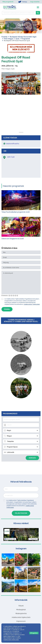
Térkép (23, 2)
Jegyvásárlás (35, 2)
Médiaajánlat (21, 610)
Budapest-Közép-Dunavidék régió (23, 37)
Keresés (32, 458)
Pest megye (8, 39)
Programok (26, 39)
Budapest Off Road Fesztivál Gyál (16, 59)
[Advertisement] (21, 119)
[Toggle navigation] (38, 7)
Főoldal (4, 37)
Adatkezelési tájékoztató (21, 617)
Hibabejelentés (21, 613)
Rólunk (21, 606)
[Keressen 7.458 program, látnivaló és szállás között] (19, 13)
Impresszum (21, 621)
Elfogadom (34, 633)
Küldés (7, 309)
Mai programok (8, 2)
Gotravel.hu (15, 530)
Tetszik (10, 539)
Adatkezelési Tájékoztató (32, 304)
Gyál (17, 39)
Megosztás (33, 539)
